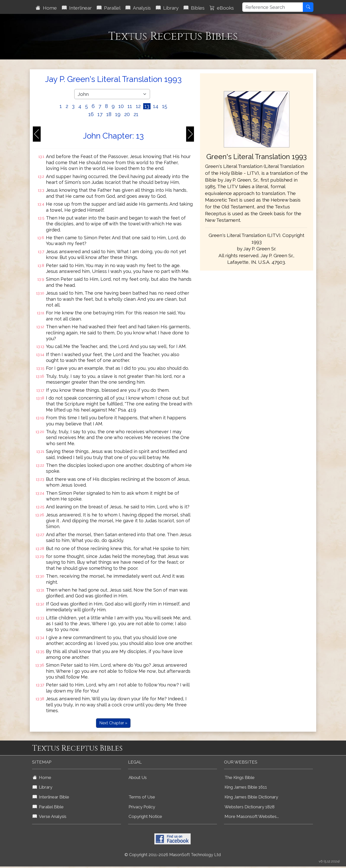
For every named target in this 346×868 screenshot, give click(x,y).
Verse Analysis (50, 816)
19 (118, 114)
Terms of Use (142, 797)
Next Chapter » (113, 723)
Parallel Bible (48, 807)
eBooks (222, 8)
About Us (138, 777)
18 (109, 114)
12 (138, 106)
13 (147, 106)
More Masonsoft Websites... (252, 816)
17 (100, 114)
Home (46, 8)
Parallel (109, 8)
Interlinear (77, 8)
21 (136, 114)
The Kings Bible (240, 777)
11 (130, 106)
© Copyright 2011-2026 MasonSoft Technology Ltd (173, 855)
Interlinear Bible (51, 797)
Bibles (194, 8)
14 (156, 106)
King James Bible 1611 (246, 787)
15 (165, 106)
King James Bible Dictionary (251, 797)
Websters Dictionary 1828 (250, 807)
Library (167, 8)
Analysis (138, 8)
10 (121, 106)
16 (91, 114)
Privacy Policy (142, 807)
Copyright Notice (145, 816)
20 (127, 114)
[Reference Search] (273, 7)
